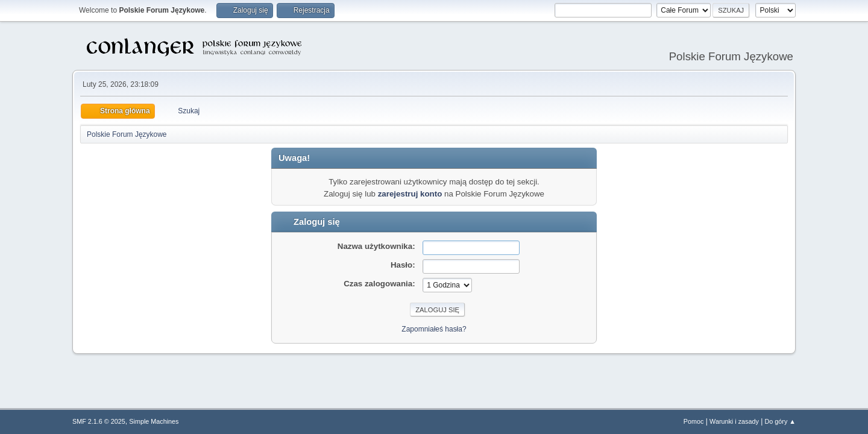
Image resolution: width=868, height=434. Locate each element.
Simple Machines (154, 421)
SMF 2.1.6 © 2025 (99, 421)
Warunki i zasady (734, 421)
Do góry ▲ (780, 421)
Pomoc (694, 421)
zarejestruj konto (410, 194)
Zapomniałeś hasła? (434, 329)
